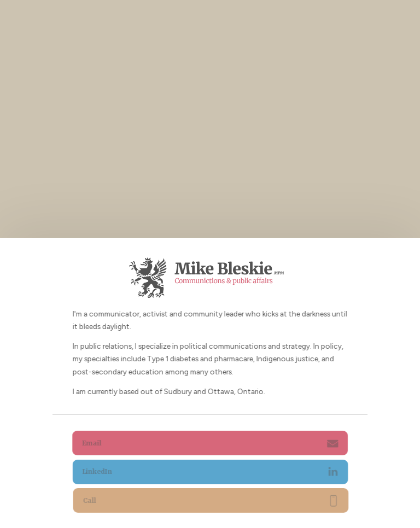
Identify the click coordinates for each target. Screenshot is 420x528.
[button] (211, 443)
